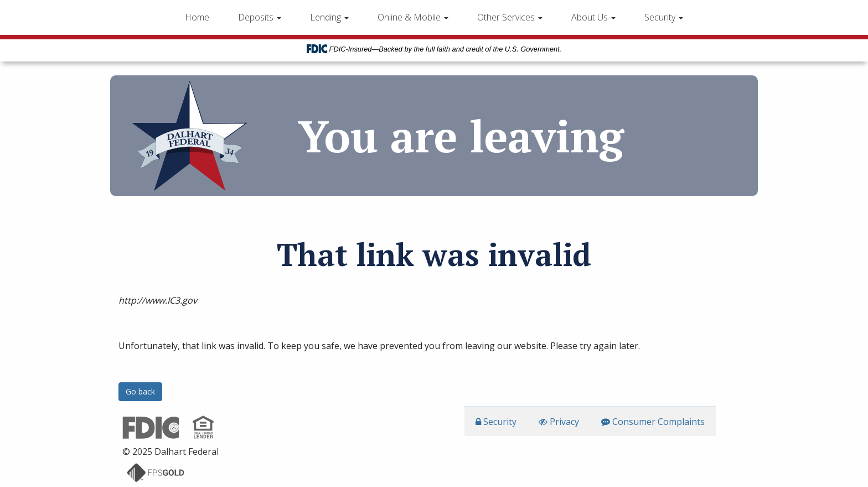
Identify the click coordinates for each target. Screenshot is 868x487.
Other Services (510, 17)
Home (197, 17)
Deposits (260, 17)
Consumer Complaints (653, 422)
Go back (140, 391)
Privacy (559, 422)
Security (664, 17)
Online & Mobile (413, 17)
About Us (593, 17)
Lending (329, 17)
